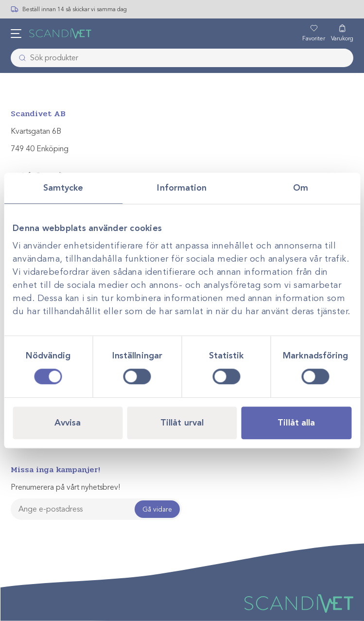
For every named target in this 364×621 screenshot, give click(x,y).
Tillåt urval (182, 423)
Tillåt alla (296, 423)
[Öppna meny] (16, 34)
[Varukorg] (342, 34)
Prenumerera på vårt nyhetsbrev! (65, 487)
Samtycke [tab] (63, 188)
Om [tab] (301, 188)
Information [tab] (182, 188)
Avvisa (68, 423)
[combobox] (182, 58)
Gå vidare (157, 509)
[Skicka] (19, 58)
